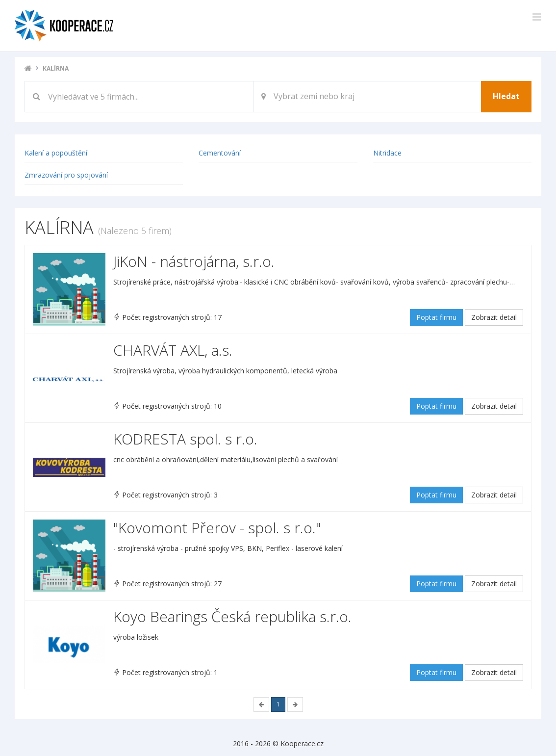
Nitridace (387, 153)
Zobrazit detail (494, 317)
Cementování (220, 153)
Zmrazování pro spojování (66, 175)
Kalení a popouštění (56, 153)
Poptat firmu (436, 317)
